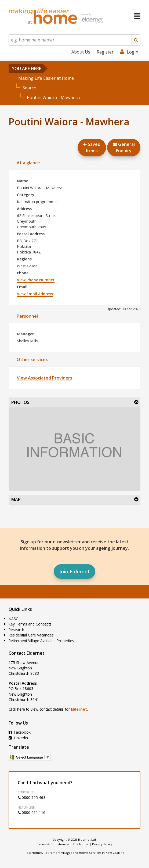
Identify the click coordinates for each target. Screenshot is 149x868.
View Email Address (35, 294)
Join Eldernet (74, 571)
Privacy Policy (102, 844)
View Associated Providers (45, 378)
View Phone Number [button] (36, 280)
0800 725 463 (32, 797)
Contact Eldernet (27, 653)
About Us (81, 52)
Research (16, 630)
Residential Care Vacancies (31, 635)
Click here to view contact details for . (48, 709)
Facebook (20, 732)
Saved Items (92, 147)
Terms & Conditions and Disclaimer (63, 844)
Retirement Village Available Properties (41, 641)
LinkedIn (18, 738)
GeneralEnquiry (124, 147)
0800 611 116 (32, 812)
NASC (13, 619)
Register (105, 52)
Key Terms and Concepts (30, 624)
